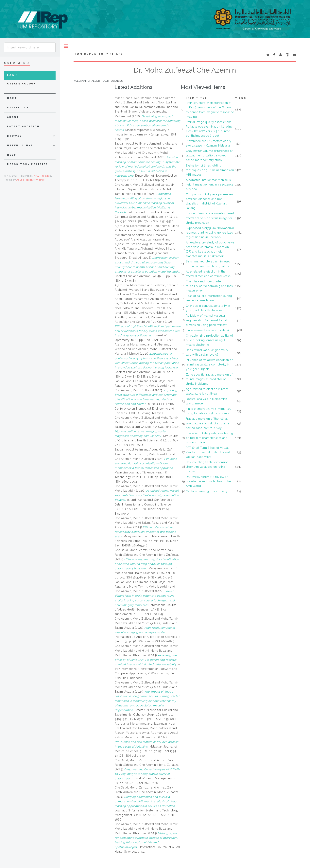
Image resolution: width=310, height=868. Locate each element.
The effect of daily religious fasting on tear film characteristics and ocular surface (209, 438)
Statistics (18, 108)
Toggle (66, 46)
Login (13, 75)
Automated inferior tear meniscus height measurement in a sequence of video (210, 185)
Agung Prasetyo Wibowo (31, 180)
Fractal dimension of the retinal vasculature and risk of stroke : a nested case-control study (208, 423)
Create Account (23, 84)
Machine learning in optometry (207, 491)
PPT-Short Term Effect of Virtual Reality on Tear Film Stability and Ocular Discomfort (208, 452)
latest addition (23, 126)
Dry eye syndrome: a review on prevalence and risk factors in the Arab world (208, 481)
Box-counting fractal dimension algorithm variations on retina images (207, 467)
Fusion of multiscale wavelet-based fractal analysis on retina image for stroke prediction (210, 218)
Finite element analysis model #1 (208, 330)
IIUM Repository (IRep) (98, 54)
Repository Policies (28, 164)
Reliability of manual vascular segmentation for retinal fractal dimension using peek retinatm (207, 320)
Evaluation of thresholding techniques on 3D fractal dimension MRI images (210, 170)
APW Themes (42, 176)
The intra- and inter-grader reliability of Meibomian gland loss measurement (209, 286)
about (13, 117)
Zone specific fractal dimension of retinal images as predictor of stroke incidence (209, 379)
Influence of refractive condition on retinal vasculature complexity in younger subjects (210, 364)
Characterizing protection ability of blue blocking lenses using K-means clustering (209, 340)
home (12, 98)
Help (12, 155)
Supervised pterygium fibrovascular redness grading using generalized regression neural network (210, 233)
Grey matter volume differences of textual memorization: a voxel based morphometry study (209, 155)
